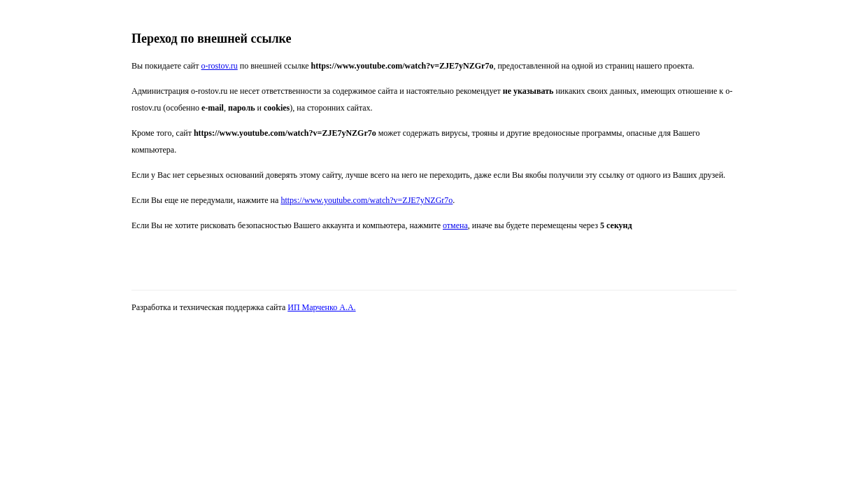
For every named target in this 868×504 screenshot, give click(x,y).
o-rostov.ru (220, 66)
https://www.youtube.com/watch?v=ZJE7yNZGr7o (367, 200)
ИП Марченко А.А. (321, 307)
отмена (455, 225)
